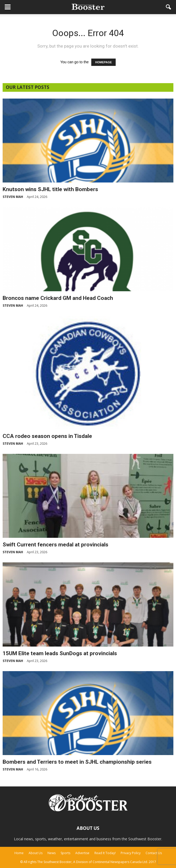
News (52, 853)
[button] (169, 7)
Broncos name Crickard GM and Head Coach (58, 298)
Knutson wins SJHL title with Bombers (50, 189)
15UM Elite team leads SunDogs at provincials (60, 653)
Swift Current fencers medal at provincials (55, 545)
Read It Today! (105, 853)
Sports (65, 853)
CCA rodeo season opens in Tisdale (47, 436)
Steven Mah (13, 197)
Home (19, 853)
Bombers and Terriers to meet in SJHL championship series (77, 762)
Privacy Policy (131, 853)
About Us (36, 853)
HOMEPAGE (103, 62)
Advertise (82, 853)
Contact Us (154, 853)
